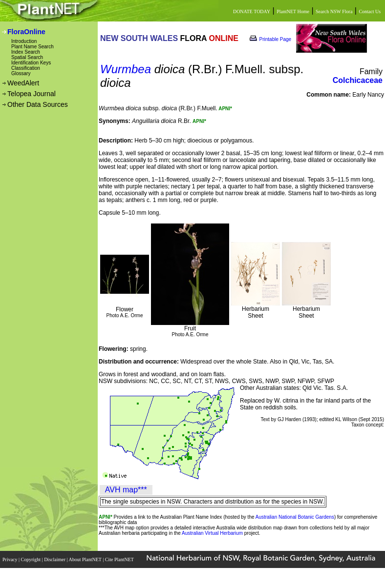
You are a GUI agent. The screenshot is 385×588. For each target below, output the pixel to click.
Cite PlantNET (120, 559)
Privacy (11, 559)
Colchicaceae (358, 80)
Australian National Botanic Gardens (295, 517)
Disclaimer (55, 559)
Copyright (32, 559)
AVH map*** (126, 490)
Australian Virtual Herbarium (212, 533)
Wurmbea (126, 69)
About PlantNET (86, 559)
